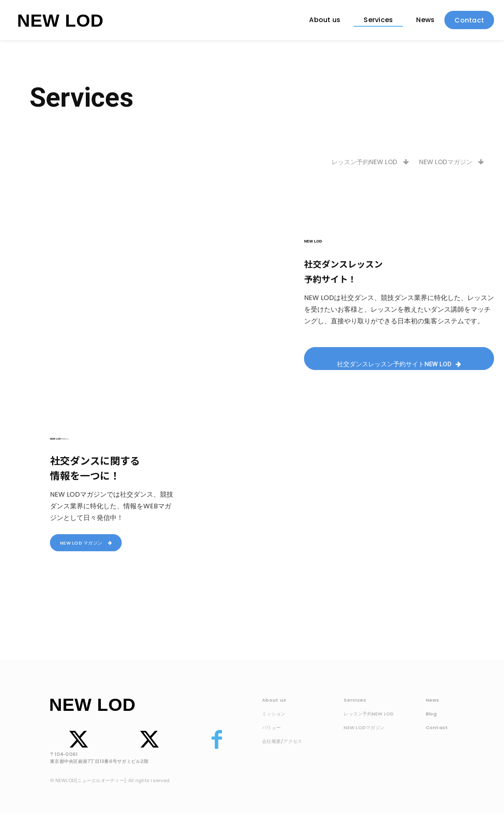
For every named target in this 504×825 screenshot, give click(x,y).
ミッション (274, 714)
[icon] (75, 751)
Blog (431, 714)
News (433, 700)
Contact (437, 728)
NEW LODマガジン (364, 728)
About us (274, 700)
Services (355, 700)
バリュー (271, 728)
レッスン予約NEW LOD (369, 714)
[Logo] (60, 20)
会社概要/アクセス (282, 742)
